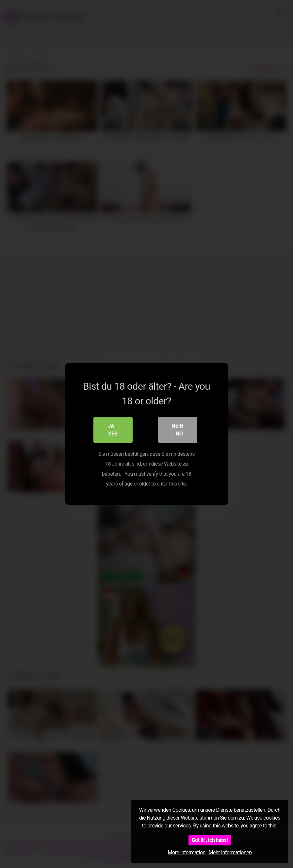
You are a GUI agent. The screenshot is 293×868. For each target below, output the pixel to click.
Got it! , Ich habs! (210, 840)
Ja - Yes (113, 430)
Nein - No (177, 430)
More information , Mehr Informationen (210, 852)
